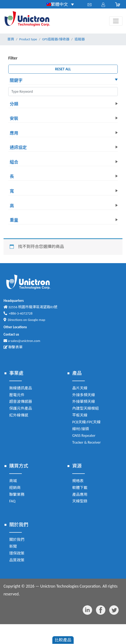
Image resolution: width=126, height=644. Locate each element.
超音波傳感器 (21, 402)
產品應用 (80, 495)
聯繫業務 (17, 495)
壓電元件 (17, 395)
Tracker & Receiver (86, 442)
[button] (63, 81)
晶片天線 (80, 388)
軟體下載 (80, 488)
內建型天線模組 (85, 408)
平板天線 (80, 415)
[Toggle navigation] (116, 21)
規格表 (78, 481)
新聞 (13, 546)
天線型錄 (80, 501)
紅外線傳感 (19, 415)
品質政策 (17, 560)
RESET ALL (63, 69)
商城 (13, 481)
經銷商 (15, 488)
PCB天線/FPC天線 (86, 422)
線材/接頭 (81, 429)
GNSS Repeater (84, 436)
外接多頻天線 (84, 395)
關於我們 (17, 540)
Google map (36, 320)
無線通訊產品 (21, 388)
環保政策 (17, 553)
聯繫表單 (13, 347)
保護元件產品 (21, 408)
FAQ (12, 501)
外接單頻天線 (84, 402)
